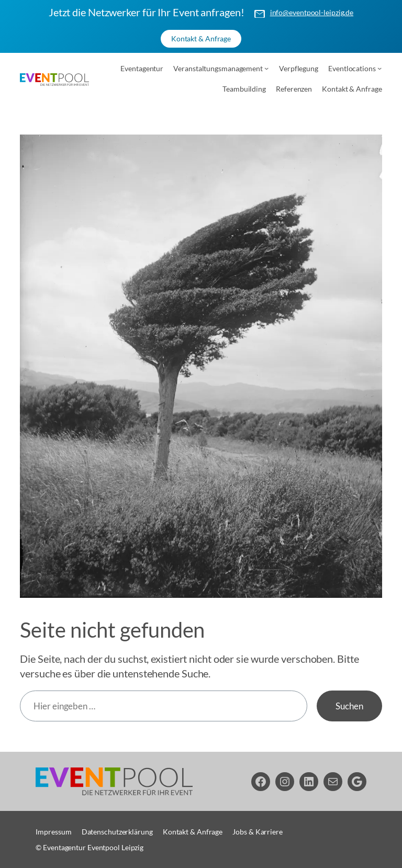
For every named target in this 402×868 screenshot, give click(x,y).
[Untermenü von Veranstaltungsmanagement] (266, 68)
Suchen (349, 706)
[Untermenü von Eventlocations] (379, 68)
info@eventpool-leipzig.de (312, 12)
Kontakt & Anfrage (201, 38)
